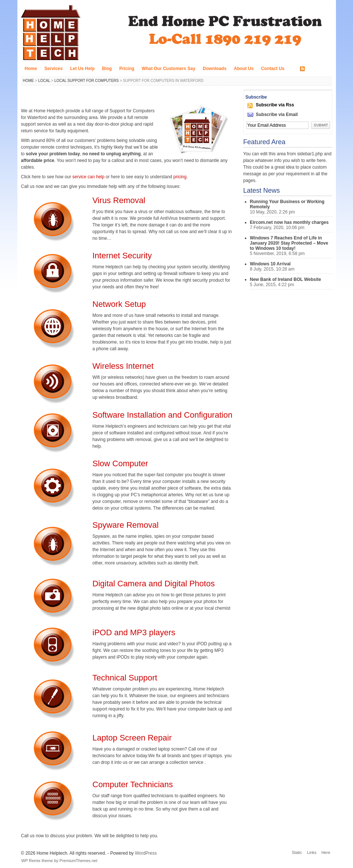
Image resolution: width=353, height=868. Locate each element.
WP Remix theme (37, 861)
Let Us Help (82, 69)
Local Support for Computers (87, 81)
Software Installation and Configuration (163, 415)
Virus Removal (119, 200)
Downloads (214, 69)
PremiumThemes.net (79, 861)
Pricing (127, 69)
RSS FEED (318, 69)
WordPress (146, 853)
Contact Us (273, 69)
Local (44, 81)
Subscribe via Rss (275, 105)
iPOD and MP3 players (134, 632)
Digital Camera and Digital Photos (154, 584)
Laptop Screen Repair (132, 738)
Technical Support (125, 678)
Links (312, 852)
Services (54, 69)
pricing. (181, 177)
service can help (89, 177)
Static (297, 852)
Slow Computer (120, 463)
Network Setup (119, 304)
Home (31, 69)
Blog (107, 69)
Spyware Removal (126, 525)
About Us (244, 69)
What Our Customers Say (169, 69)
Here (326, 852)
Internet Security (122, 256)
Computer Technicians (133, 784)
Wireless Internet (123, 366)
